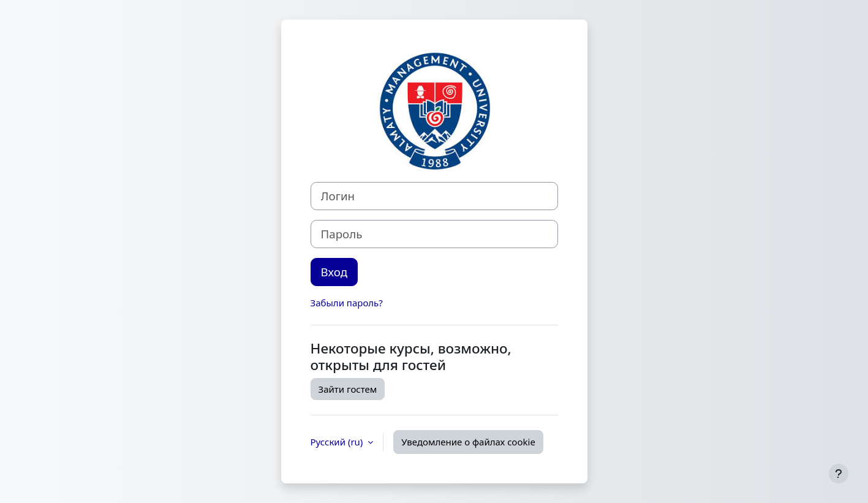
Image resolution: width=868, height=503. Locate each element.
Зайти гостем (348, 389)
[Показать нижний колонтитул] (839, 474)
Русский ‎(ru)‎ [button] (338, 442)
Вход (334, 272)
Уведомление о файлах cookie (468, 442)
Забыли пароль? (347, 303)
